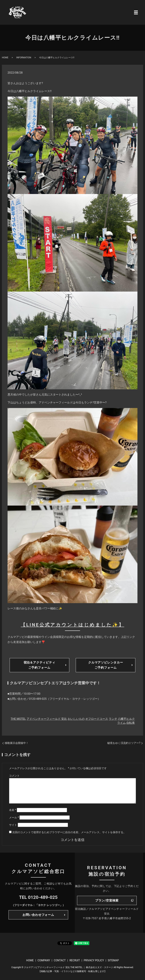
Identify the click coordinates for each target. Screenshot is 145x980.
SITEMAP (113, 960)
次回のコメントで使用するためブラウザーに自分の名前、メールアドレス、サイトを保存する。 (69, 832)
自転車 (131, 723)
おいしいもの (76, 719)
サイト (13, 825)
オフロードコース (97, 719)
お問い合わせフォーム (38, 915)
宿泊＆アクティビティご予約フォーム (39, 665)
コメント (14, 776)
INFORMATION (24, 58)
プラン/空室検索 (107, 900)
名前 (13, 810)
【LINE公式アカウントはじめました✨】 (72, 625)
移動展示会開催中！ (17, 743)
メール (14, 818)
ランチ (113, 719)
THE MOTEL (18, 719)
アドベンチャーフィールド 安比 (47, 719)
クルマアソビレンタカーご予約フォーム (106, 665)
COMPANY (44, 960)
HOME (5, 58)
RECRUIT (75, 960)
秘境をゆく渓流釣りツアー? (124, 743)
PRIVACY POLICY (94, 960)
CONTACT (60, 960)
